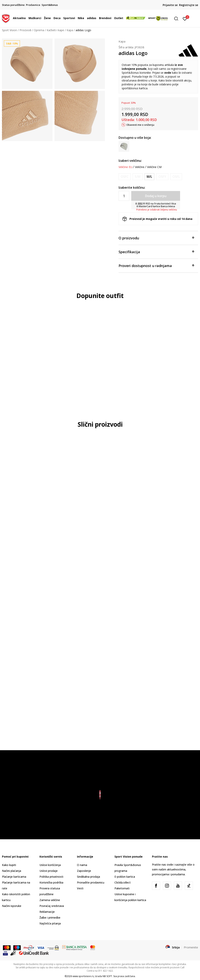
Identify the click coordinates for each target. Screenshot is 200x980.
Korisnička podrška (51, 882)
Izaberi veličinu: (130, 161)
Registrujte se (189, 5)
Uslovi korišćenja (50, 865)
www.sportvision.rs (83, 976)
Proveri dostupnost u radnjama (156, 265)
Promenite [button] (191, 947)
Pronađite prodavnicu (91, 882)
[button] (178, 19)
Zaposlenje (84, 871)
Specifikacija (156, 252)
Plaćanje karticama (14, 877)
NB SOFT (107, 976)
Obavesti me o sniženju (140, 125)
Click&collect (123, 882)
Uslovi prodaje (49, 871)
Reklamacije (47, 912)
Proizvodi (25, 30)
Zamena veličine (50, 900)
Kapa (70, 30)
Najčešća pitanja (50, 923)
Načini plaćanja (12, 871)
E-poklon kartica (125, 877)
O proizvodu (156, 238)
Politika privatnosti (51, 877)
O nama (82, 865)
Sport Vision (9, 30)
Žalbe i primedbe (50, 918)
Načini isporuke (12, 906)
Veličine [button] (140, 167)
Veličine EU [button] (125, 167)
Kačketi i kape (55, 30)
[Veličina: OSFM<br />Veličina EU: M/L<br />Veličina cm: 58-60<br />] (149, 177)
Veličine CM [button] (154, 167)
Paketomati (122, 888)
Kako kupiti (9, 865)
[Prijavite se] (185, 19)
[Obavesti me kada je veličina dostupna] (125, 177)
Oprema (39, 30)
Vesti (80, 888)
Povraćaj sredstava (52, 906)
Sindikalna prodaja (88, 877)
